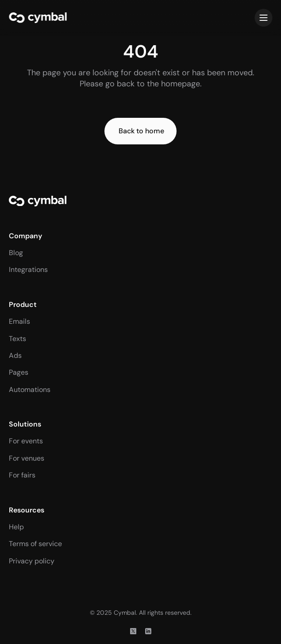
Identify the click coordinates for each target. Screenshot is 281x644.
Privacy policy (32, 561)
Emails (19, 321)
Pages (19, 372)
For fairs (22, 475)
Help (16, 527)
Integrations (28, 270)
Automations (30, 390)
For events (26, 441)
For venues (27, 458)
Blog (16, 253)
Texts (17, 339)
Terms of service (35, 544)
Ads (15, 355)
